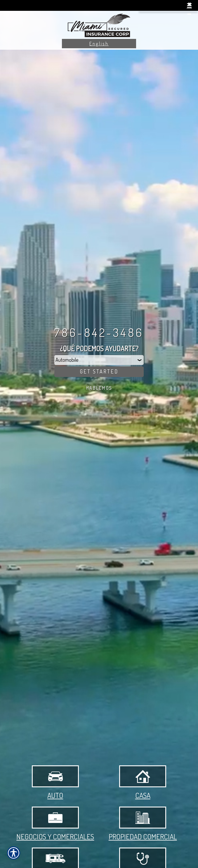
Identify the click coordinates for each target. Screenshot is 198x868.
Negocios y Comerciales (55, 824)
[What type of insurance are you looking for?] (99, 360)
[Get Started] (99, 372)
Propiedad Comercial (143, 824)
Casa (143, 783)
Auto (55, 783)
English (99, 44)
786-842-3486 (99, 332)
